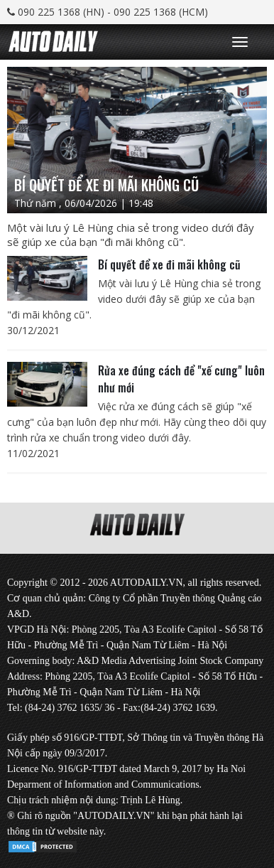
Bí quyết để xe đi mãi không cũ (169, 264)
